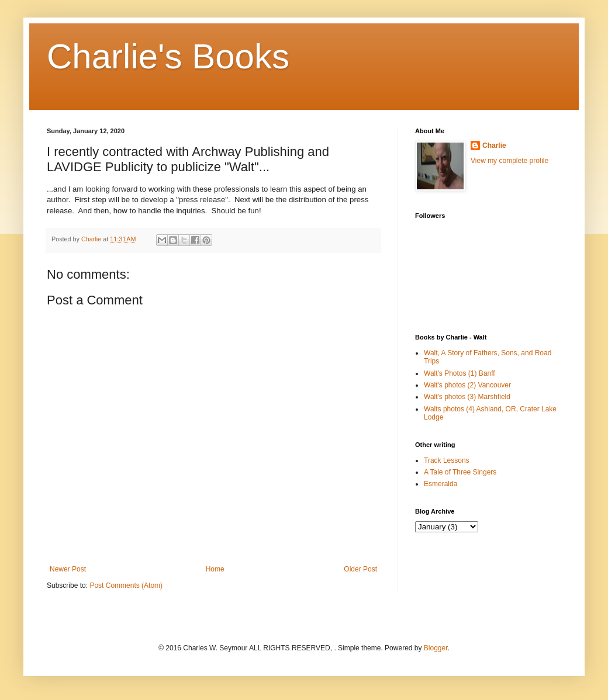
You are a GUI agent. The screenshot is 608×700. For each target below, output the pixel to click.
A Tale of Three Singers (460, 472)
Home (215, 569)
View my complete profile (509, 161)
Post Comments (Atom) (126, 585)
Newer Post (68, 569)
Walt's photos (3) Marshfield (467, 397)
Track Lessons (447, 460)
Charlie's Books (168, 56)
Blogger (436, 648)
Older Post (360, 569)
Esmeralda (441, 484)
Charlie (494, 145)
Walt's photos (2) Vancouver (467, 385)
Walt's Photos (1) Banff (460, 373)
